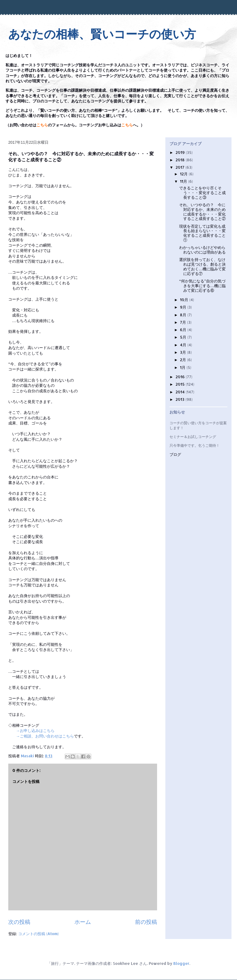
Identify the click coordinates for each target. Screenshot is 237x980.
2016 (181, 377)
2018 (181, 160)
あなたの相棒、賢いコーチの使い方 (102, 34)
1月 (183, 367)
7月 (184, 322)
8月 (184, 315)
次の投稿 (19, 922)
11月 (184, 181)
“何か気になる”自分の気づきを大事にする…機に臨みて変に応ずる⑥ (202, 286)
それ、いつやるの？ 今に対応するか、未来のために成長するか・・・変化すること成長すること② (202, 212)
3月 (184, 352)
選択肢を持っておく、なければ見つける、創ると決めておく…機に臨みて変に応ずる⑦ (202, 266)
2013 (181, 399)
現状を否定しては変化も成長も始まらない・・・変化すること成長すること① (202, 233)
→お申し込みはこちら (35, 730)
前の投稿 (146, 922)
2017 (181, 167)
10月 (185, 300)
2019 (181, 152)
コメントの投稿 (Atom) (38, 934)
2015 (181, 384)
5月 (184, 337)
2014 (181, 392)
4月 (184, 345)
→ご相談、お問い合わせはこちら (45, 736)
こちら (42, 125)
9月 (184, 307)
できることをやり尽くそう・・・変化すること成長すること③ (202, 193)
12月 (184, 174)
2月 (184, 360)
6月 (184, 330)
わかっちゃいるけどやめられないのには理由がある (202, 250)
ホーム (83, 922)
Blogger (181, 963)
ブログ (175, 455)
